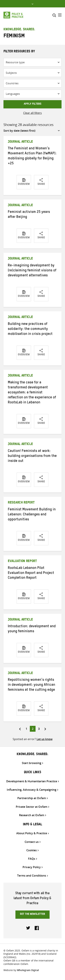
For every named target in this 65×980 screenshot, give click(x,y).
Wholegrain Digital (28, 970)
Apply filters (32, 104)
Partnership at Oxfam (32, 798)
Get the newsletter (32, 914)
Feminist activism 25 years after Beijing (29, 215)
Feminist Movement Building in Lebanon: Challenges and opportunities (32, 515)
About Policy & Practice (32, 833)
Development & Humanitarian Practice (32, 781)
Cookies (32, 850)
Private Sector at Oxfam (32, 807)
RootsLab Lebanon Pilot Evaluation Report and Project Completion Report (31, 573)
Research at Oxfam (32, 815)
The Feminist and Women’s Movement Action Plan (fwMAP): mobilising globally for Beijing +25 (32, 156)
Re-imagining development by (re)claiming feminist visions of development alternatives (32, 271)
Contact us (32, 842)
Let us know (45, 739)
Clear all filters (32, 113)
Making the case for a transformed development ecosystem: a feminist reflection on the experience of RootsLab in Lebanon (32, 393)
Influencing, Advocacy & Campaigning (32, 790)
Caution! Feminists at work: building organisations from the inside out (32, 456)
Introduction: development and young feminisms (32, 629)
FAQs (32, 859)
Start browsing (32, 763)
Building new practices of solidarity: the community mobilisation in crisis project (30, 329)
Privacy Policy (32, 867)
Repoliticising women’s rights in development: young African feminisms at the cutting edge (31, 685)
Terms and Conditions (32, 876)
